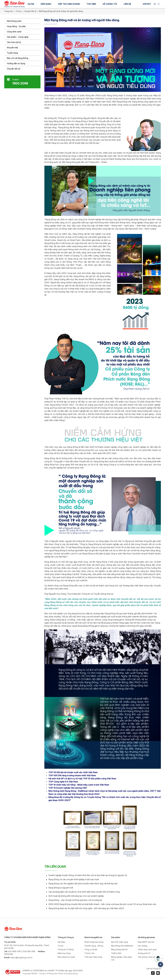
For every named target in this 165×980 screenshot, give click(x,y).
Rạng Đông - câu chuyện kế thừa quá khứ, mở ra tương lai (75, 900)
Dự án (31, 4)
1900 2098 (20, 83)
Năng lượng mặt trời (119, 949)
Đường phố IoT (144, 953)
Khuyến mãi (12, 48)
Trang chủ (9, 11)
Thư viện (91, 4)
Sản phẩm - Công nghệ (18, 37)
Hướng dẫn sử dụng (16, 63)
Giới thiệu (61, 942)
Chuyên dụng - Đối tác (94, 946)
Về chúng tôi (110, 4)
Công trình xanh (14, 32)
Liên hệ (127, 4)
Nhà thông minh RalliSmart (122, 946)
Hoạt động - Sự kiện (16, 26)
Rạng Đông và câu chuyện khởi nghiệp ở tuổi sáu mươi (74, 879)
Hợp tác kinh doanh (69, 4)
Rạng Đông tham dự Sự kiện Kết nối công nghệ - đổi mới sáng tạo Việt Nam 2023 (86, 908)
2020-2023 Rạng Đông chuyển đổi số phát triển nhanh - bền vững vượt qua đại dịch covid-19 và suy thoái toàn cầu (102, 904)
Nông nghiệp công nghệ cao (121, 958)
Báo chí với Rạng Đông (18, 58)
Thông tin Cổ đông (66, 949)
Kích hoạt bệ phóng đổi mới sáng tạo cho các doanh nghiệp (76, 896)
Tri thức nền (89, 953)
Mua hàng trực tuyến (66, 957)
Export (147, 4)
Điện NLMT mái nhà (146, 942)
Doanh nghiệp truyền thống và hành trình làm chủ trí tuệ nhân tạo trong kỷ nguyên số (88, 875)
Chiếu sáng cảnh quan (147, 949)
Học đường (143, 946)
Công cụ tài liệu (91, 949)
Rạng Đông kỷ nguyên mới (61, 888)
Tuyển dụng (12, 53)
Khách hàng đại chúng (94, 942)
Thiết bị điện (116, 953)
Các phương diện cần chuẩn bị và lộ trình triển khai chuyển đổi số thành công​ (84, 892)
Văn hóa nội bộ (14, 42)
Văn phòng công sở (146, 957)
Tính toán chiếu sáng (93, 957)
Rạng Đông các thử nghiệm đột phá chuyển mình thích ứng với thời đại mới (83, 884)
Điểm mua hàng (64, 953)
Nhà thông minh (14, 21)
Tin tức (19, 11)
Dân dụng (46, 4)
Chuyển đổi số (14, 69)
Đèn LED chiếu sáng (120, 942)
